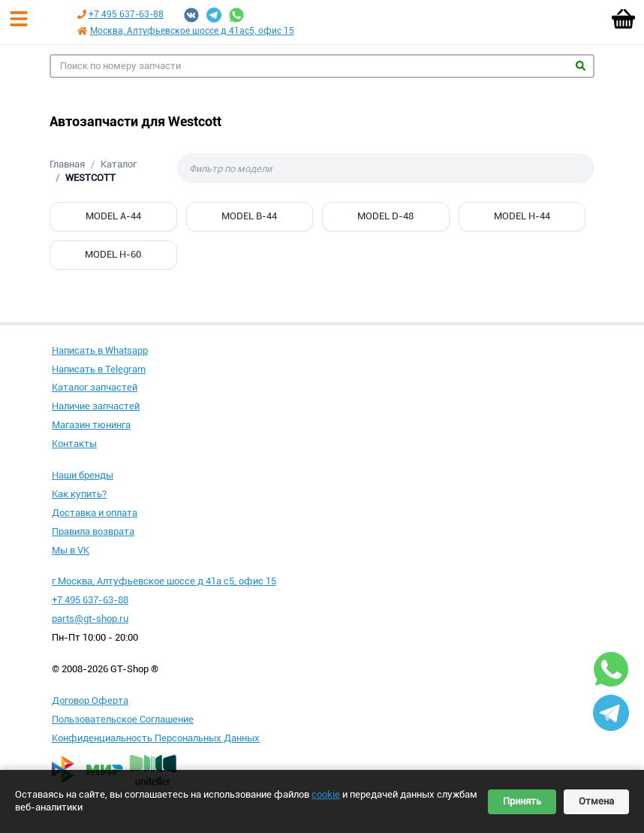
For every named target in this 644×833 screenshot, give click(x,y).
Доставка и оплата (95, 513)
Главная (67, 164)
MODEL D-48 (385, 216)
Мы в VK (71, 550)
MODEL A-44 (113, 216)
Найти (581, 66)
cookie (326, 794)
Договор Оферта (90, 700)
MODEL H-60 (113, 254)
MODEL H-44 (522, 216)
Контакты (74, 444)
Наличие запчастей (96, 406)
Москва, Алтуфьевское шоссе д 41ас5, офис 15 (192, 31)
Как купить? (79, 494)
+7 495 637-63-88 (126, 14)
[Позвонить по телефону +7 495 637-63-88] (82, 14)
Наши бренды (83, 475)
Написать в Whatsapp (100, 350)
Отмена (596, 801)
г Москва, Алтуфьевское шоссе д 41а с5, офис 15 (164, 581)
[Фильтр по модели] (386, 168)
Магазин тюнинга (91, 425)
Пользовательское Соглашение (123, 719)
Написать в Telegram (99, 369)
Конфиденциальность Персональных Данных (156, 738)
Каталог (119, 164)
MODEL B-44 (249, 216)
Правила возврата (93, 531)
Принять (522, 801)
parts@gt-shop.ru (90, 619)
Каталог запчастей (95, 387)
